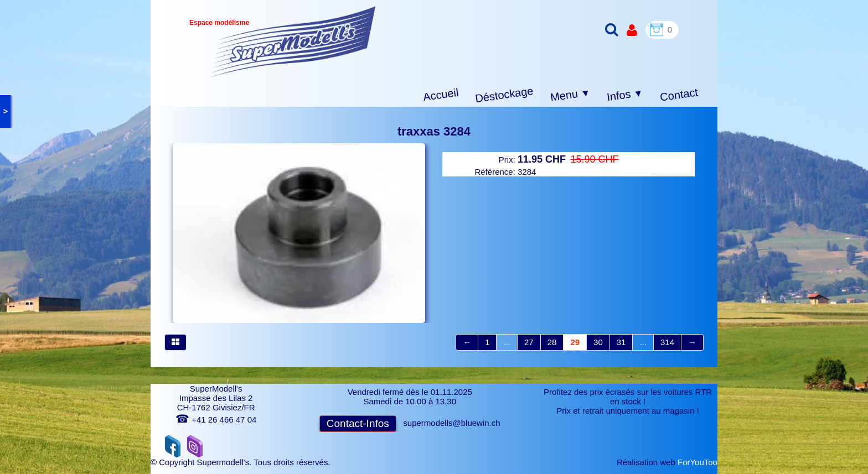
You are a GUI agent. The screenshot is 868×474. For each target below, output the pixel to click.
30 (598, 342)
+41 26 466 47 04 (216, 420)
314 (667, 342)
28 (552, 342)
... (507, 342)
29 (575, 342)
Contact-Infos (358, 423)
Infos (625, 95)
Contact (679, 94)
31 (621, 342)
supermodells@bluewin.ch (451, 423)
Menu (570, 95)
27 (529, 342)
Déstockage (504, 95)
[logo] (293, 42)
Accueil (441, 95)
